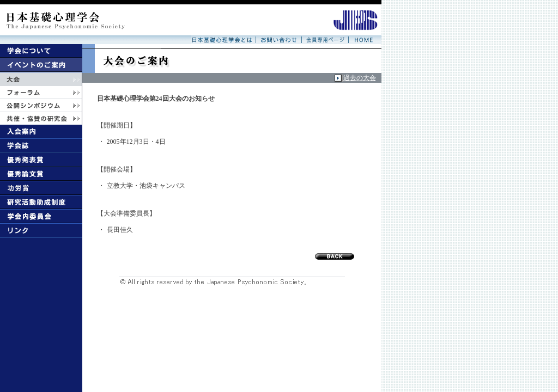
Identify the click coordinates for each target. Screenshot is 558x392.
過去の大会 (360, 78)
